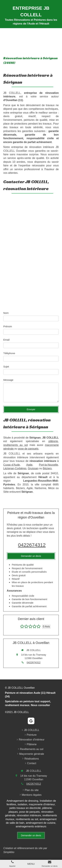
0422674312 (32, 545)
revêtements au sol (16, 445)
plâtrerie (53, 441)
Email (6, 340)
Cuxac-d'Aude (12, 465)
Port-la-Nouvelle (49, 465)
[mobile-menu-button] (31, 864)
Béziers (47, 468)
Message (8, 380)
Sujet (6, 367)
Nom (6, 313)
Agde (29, 465)
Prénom (8, 326)
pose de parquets (28, 449)
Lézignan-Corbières (15, 468)
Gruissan (33, 468)
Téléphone (9, 353)
